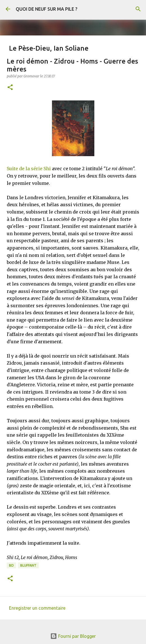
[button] (10, 88)
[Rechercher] (138, 9)
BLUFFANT (28, 565)
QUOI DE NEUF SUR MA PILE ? (46, 9)
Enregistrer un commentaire (37, 608)
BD (11, 565)
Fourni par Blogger (73, 636)
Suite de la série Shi (29, 169)
